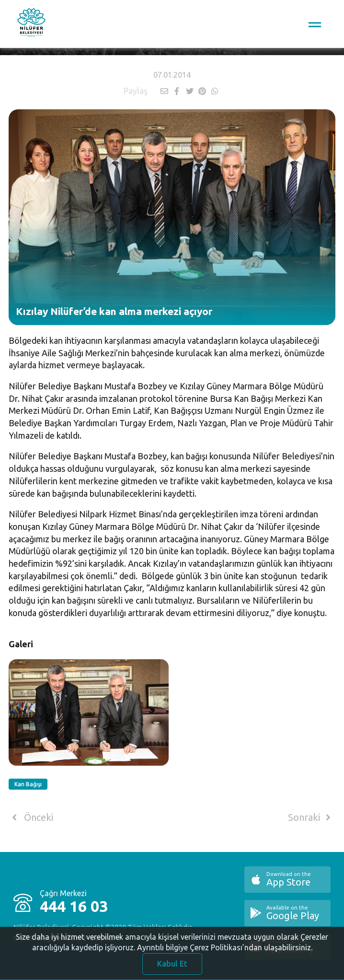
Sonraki (311, 817)
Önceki (31, 817)
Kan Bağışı (28, 784)
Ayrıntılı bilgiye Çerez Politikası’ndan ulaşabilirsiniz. (225, 951)
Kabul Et (172, 968)
